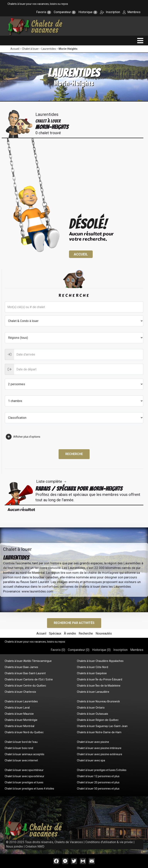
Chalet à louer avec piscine (93, 742)
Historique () (101, 650)
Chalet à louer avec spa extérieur (24, 776)
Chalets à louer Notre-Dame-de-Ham (99, 732)
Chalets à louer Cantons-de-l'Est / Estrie (29, 679)
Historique (88, 12)
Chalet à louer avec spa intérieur (24, 770)
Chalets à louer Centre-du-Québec (25, 686)
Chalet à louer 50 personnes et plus (98, 789)
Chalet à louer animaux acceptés (24, 754)
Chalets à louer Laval (17, 708)
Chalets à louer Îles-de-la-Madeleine (99, 686)
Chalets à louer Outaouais (92, 714)
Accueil (15, 49)
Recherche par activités (74, 623)
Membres (132, 12)
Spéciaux (55, 633)
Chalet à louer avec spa (91, 760)
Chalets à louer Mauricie (19, 714)
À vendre (70, 633)
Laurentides (49, 49)
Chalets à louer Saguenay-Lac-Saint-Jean (102, 726)
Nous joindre (14, 847)
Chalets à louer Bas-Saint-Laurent (25, 673)
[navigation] (140, 41)
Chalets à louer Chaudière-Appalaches (100, 661)
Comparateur (65, 12)
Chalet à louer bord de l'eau (21, 742)
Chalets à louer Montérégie (21, 720)
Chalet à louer (30, 49)
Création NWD (35, 847)
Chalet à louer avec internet (21, 760)
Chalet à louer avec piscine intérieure (99, 748)
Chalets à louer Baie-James (21, 667)
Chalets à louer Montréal (19, 726)
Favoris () (58, 650)
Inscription (110, 12)
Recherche (74, 454)
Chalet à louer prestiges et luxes (24, 782)
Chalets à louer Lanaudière (93, 692)
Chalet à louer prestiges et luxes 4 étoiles (29, 789)
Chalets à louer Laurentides (21, 701)
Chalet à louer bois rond (19, 748)
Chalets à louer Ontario (91, 708)
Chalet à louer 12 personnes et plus (98, 776)
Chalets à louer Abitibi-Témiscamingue (28, 661)
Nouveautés (104, 633)
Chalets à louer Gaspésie (92, 673)
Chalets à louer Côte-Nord (92, 667)
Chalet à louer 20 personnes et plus (98, 782)
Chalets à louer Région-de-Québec (98, 720)
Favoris (44, 12)
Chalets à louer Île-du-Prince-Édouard (100, 679)
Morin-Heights (68, 49)
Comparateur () (79, 650)
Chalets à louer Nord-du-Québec (24, 732)
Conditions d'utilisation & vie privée (109, 842)
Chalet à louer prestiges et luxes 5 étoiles (102, 770)
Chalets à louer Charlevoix (20, 692)
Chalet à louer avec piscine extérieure (100, 754)
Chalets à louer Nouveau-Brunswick (98, 701)
